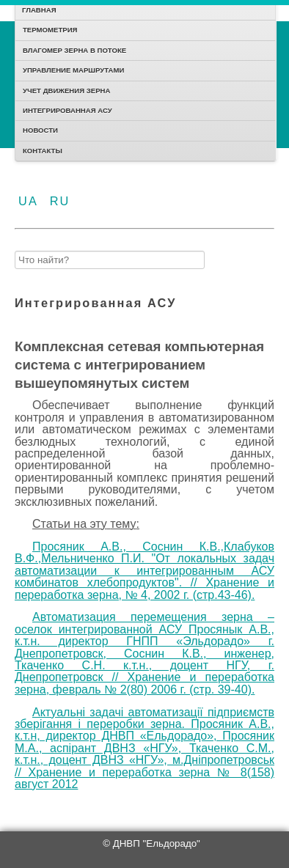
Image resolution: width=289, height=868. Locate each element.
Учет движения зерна (66, 91)
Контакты (43, 151)
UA (30, 201)
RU (60, 201)
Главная (39, 10)
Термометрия (50, 30)
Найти (15, 247)
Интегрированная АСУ (67, 110)
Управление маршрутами (73, 70)
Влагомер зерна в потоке (74, 50)
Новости (40, 130)
